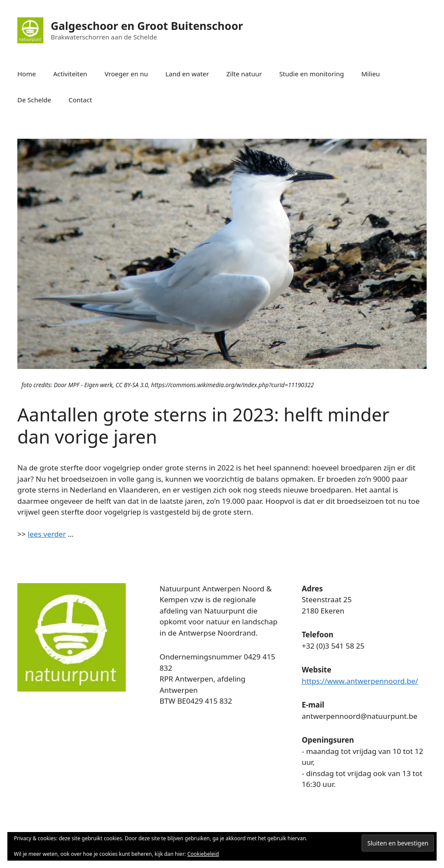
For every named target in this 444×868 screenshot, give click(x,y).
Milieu (371, 74)
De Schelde (34, 100)
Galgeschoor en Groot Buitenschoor (147, 26)
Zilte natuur (244, 74)
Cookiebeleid (203, 854)
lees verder (47, 534)
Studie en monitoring (312, 74)
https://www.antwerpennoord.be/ (360, 681)
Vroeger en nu (126, 74)
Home (27, 74)
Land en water (187, 74)
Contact (80, 100)
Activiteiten (70, 74)
